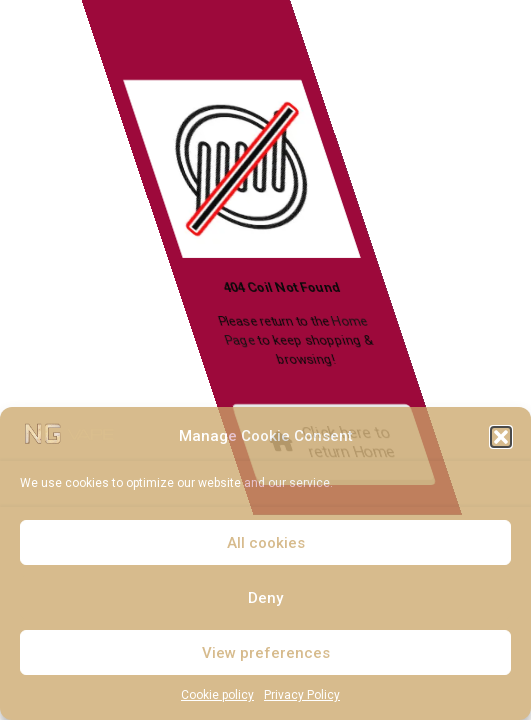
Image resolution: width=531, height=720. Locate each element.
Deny (265, 598)
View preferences (266, 653)
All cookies (266, 543)
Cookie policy (217, 695)
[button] (501, 437)
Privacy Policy (302, 695)
